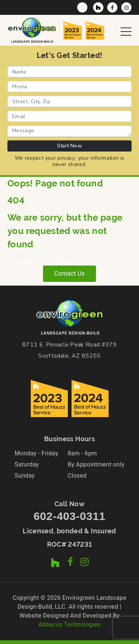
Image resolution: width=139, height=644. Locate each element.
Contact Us (69, 274)
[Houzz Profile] (98, 7)
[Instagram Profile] (126, 7)
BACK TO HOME (45, 261)
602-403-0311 (69, 516)
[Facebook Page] (112, 7)
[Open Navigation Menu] (126, 30)
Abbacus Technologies (70, 625)
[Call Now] (82, 7)
